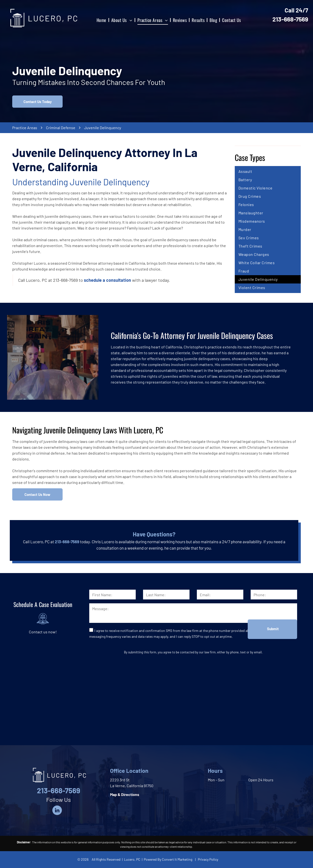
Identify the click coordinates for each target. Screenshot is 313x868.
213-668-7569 (290, 19)
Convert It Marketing (177, 859)
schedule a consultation (107, 280)
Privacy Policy (208, 859)
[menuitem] (102, 20)
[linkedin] (57, 811)
